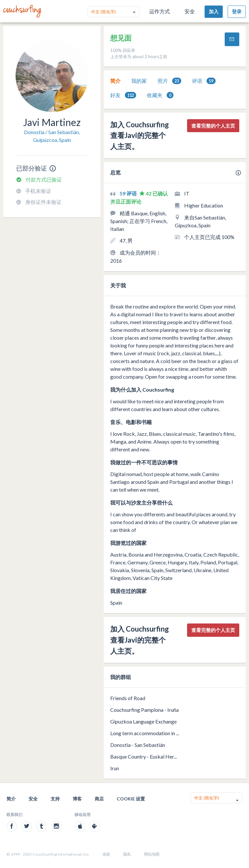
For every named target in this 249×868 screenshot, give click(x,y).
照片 (169, 81)
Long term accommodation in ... (145, 733)
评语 (204, 81)
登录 (237, 11)
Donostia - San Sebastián (138, 745)
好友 (123, 95)
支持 (55, 799)
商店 (99, 799)
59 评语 (129, 193)
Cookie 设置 (131, 799)
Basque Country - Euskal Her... (143, 756)
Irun (115, 768)
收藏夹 (160, 95)
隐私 (127, 854)
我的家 (139, 81)
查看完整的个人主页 (213, 126)
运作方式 (160, 11)
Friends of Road (128, 698)
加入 (214, 11)
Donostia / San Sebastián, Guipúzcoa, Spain (52, 136)
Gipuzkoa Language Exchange (143, 721)
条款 (106, 854)
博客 (77, 799)
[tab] (115, 81)
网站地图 (152, 854)
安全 (190, 11)
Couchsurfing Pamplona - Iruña (144, 710)
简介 (115, 81)
